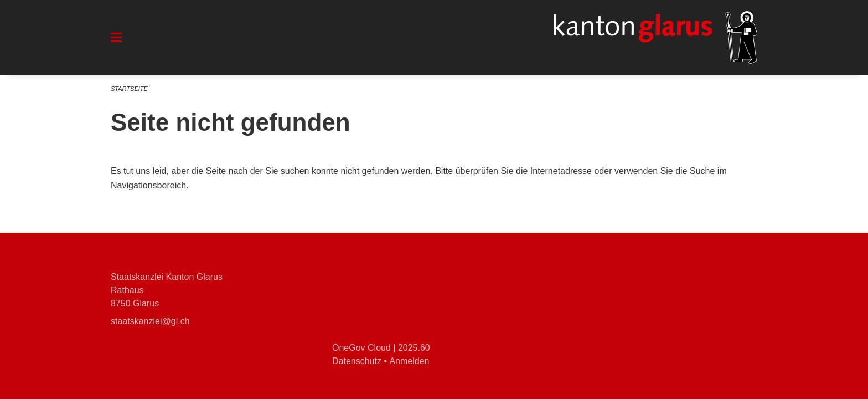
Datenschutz (357, 361)
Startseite (129, 89)
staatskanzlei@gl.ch (150, 321)
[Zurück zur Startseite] (655, 38)
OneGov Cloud (361, 348)
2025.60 (414, 348)
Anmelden (409, 361)
